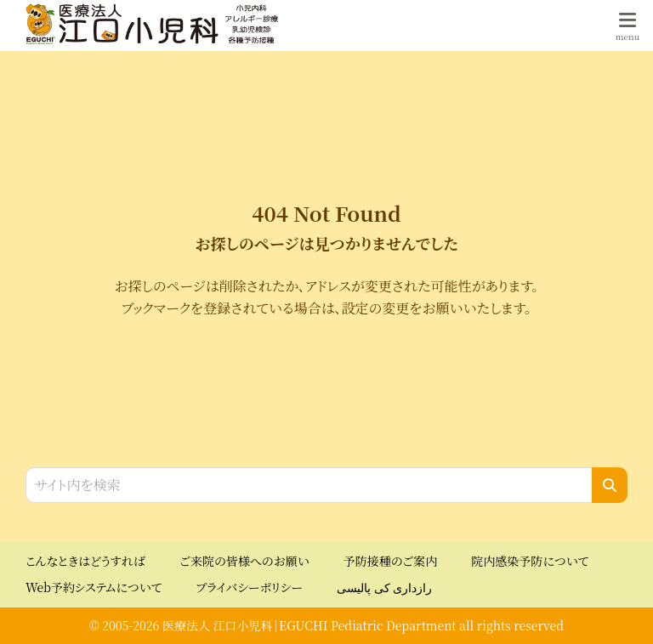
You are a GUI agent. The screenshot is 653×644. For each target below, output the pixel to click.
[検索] (610, 485)
